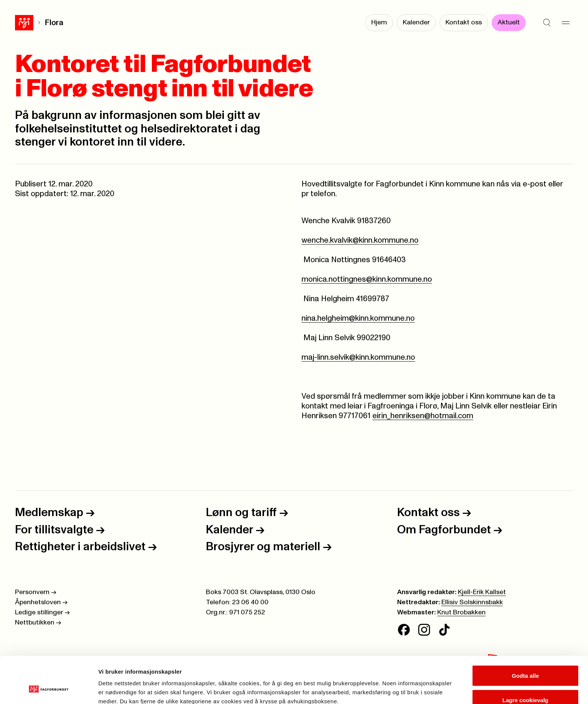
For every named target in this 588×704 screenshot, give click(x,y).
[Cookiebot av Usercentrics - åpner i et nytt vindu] (49, 689)
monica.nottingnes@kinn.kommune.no (367, 279)
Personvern (36, 592)
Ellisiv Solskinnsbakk (472, 602)
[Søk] (547, 23)
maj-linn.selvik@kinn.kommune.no (358, 357)
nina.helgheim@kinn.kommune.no (358, 318)
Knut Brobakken (461, 612)
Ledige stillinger (42, 612)
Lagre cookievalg (526, 660)
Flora (36, 23)
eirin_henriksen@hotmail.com (423, 416)
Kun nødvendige (525, 684)
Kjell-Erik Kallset (482, 592)
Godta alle (526, 635)
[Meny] (565, 23)
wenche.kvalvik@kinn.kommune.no (360, 240)
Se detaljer (403, 685)
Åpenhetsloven (41, 602)
